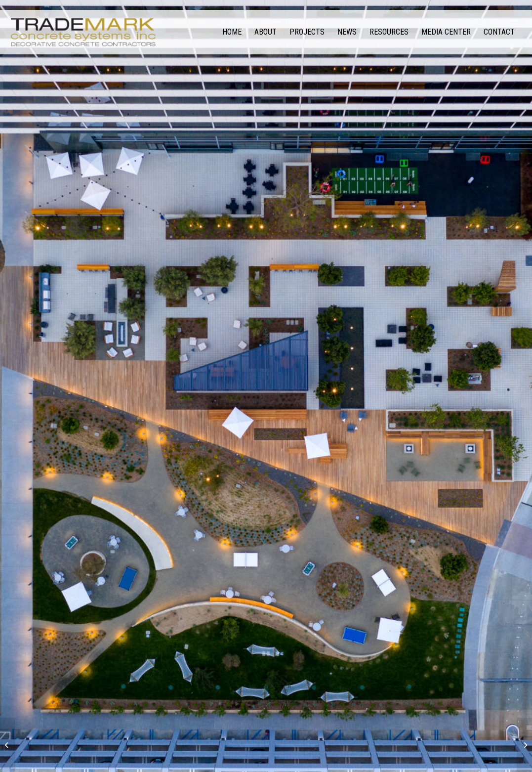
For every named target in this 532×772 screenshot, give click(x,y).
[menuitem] (232, 32)
